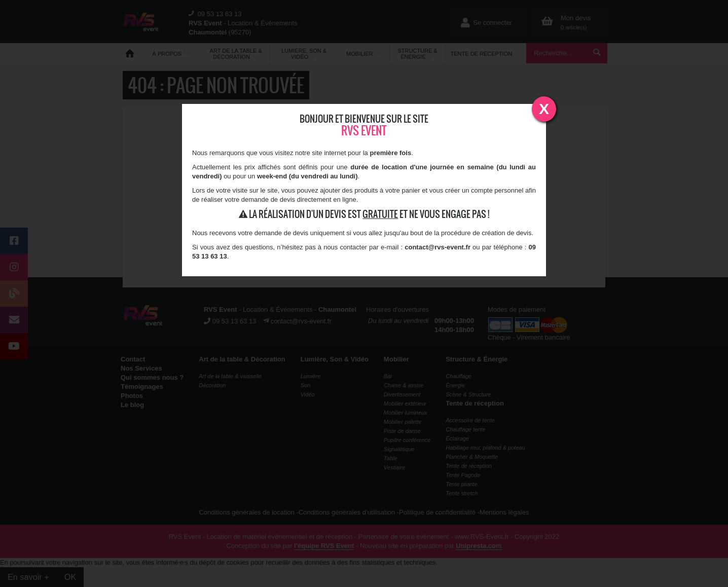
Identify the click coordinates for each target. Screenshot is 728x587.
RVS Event (364, 131)
